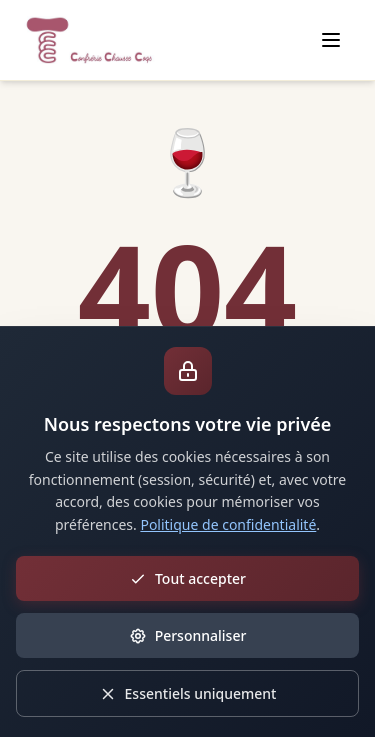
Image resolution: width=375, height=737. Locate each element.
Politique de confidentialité (228, 524)
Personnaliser (188, 635)
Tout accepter (187, 578)
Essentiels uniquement (188, 693)
